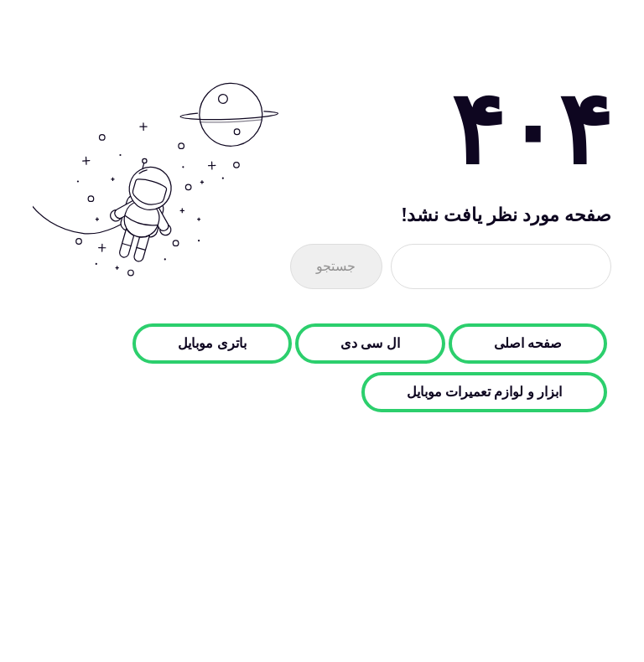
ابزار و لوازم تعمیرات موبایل (484, 392)
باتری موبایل (212, 344)
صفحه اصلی (528, 344)
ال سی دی (370, 344)
